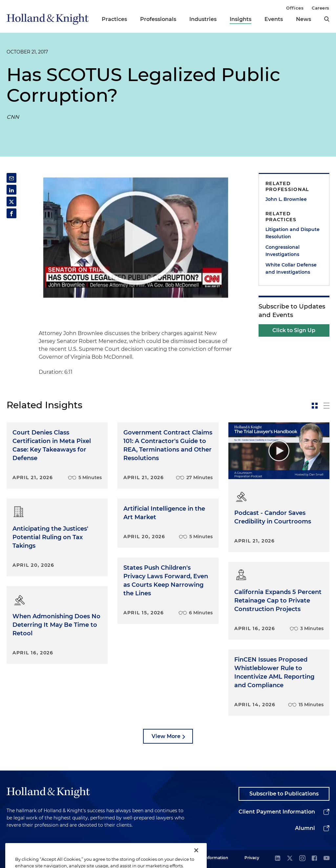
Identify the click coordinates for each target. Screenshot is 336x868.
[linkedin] (278, 859)
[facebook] (314, 859)
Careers (321, 8)
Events (274, 19)
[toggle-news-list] (326, 406)
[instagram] (302, 859)
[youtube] (326, 859)
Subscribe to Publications (284, 794)
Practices (114, 19)
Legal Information (210, 858)
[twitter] (290, 859)
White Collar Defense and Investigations (291, 268)
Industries (203, 19)
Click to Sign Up (294, 330)
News (304, 19)
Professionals (158, 19)
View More (166, 736)
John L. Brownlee (286, 199)
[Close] (196, 857)
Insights (241, 19)
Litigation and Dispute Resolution (293, 233)
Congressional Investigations (283, 251)
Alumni (305, 828)
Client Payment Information (277, 812)
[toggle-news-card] (315, 406)
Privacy (252, 858)
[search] (327, 19)
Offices (295, 8)
